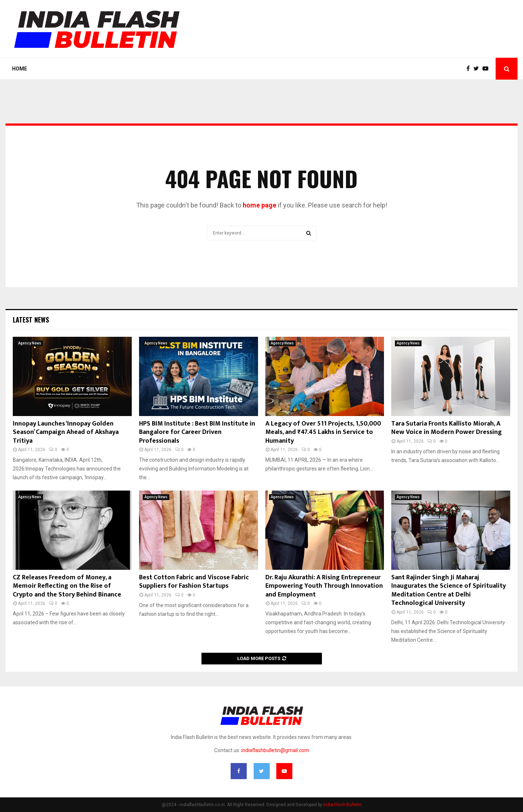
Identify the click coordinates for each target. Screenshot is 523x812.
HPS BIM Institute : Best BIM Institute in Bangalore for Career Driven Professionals (197, 432)
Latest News (31, 320)
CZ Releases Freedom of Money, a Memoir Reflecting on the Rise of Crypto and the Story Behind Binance (67, 586)
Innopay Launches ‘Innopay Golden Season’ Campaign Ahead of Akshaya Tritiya (66, 432)
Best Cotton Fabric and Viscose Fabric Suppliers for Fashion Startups (194, 582)
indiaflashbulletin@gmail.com (275, 750)
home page (259, 205)
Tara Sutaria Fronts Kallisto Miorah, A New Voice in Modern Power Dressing (447, 428)
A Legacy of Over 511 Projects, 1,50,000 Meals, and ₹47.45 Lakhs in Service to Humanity (323, 432)
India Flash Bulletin (343, 805)
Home (20, 69)
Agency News (30, 343)
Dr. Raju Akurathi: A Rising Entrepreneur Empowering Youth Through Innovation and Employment (324, 586)
